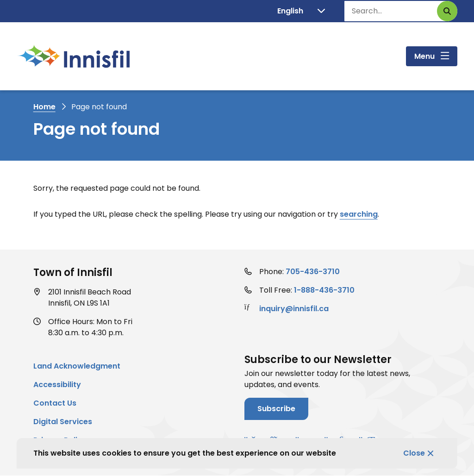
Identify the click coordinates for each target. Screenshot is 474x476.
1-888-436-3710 (324, 290)
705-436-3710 (313, 272)
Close (414, 453)
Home (44, 107)
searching (359, 214)
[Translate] (301, 11)
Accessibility (57, 385)
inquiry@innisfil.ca (294, 309)
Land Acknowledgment (77, 366)
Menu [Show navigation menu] (424, 56)
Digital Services (63, 422)
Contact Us (55, 403)
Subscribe (276, 409)
